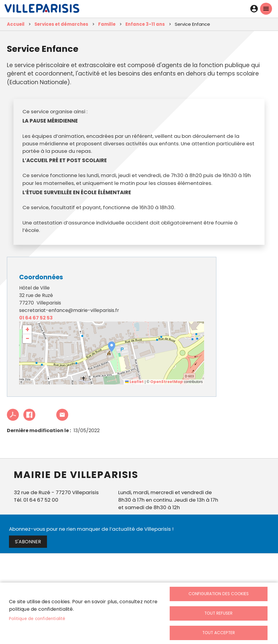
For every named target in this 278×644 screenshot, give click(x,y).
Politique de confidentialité (37, 619)
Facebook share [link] (29, 415)
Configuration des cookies (219, 594)
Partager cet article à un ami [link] (62, 415)
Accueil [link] (16, 24)
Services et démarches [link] (61, 24)
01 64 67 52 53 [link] (36, 318)
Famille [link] (107, 24)
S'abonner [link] (28, 542)
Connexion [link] (254, 9)
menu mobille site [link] (266, 9)
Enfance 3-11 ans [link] (145, 24)
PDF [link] (13, 415)
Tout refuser (218, 613)
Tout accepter (219, 633)
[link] (42, 10)
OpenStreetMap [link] (167, 382)
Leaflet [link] (134, 382)
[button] (112, 347)
